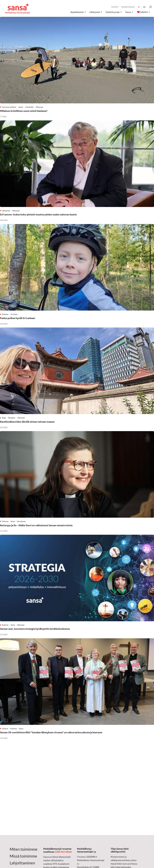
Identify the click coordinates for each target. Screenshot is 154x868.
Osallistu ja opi (113, 12)
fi (139, 7)
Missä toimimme (23, 856)
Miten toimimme (24, 849)
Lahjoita (144, 12)
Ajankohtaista (77, 12)
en (144, 7)
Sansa (128, 12)
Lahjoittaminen (22, 863)
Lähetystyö (95, 12)
